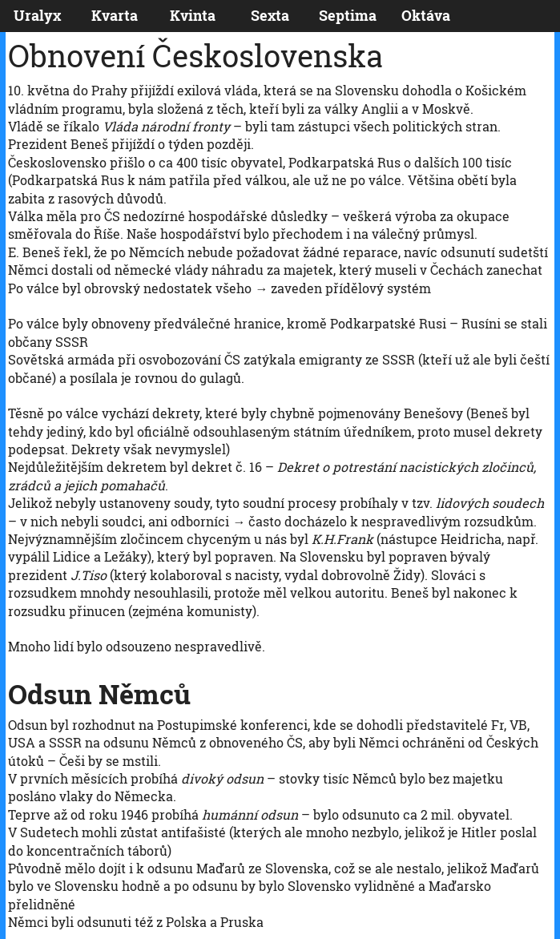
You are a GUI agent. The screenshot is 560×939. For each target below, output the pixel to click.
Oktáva (426, 16)
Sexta (270, 16)
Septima (348, 16)
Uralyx (37, 16)
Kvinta (193, 16)
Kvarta (115, 16)
